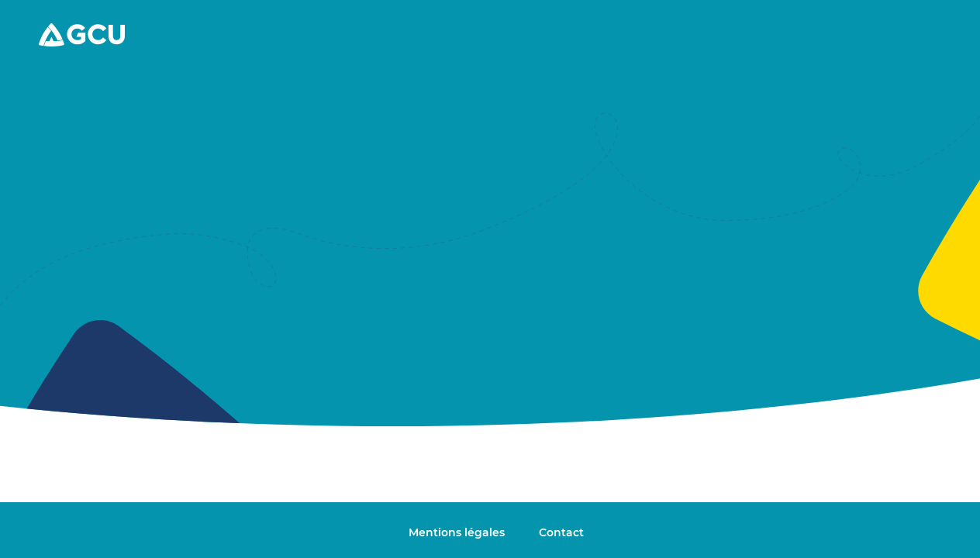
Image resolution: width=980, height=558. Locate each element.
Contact (561, 532)
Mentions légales (458, 532)
